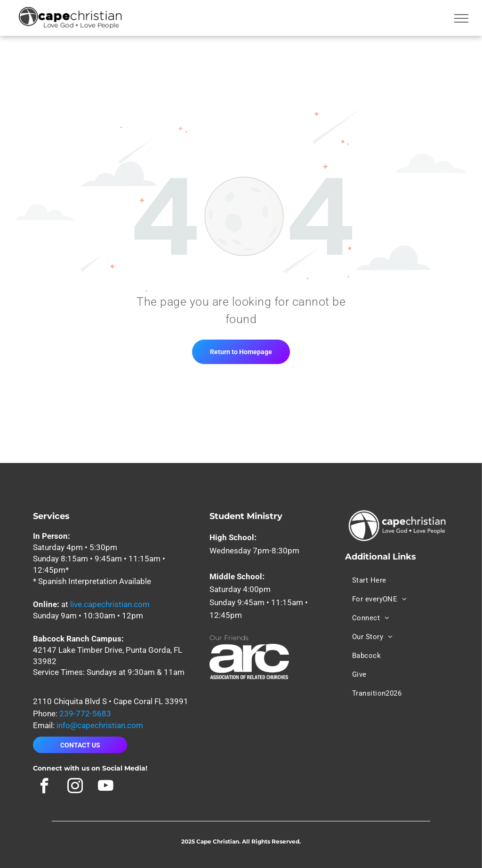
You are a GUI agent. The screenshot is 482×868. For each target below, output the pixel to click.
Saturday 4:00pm (240, 589)
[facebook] (44, 787)
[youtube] (106, 787)
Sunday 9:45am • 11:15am (256, 602)
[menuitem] (373, 580)
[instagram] (75, 787)
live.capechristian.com (110, 604)
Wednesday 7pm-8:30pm (254, 551)
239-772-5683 (85, 714)
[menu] (461, 18)
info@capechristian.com (100, 725)
